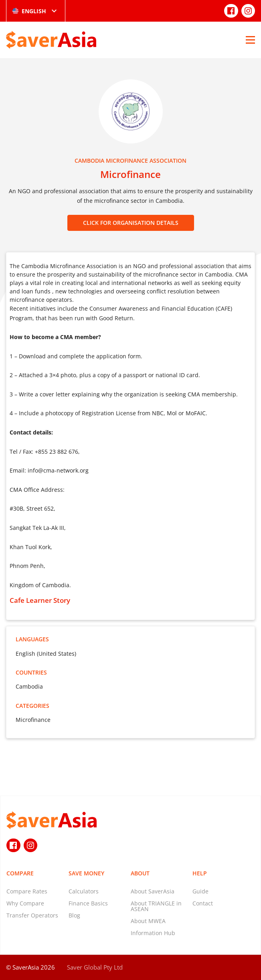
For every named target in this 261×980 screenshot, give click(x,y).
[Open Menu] (250, 40)
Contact (203, 903)
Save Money (86, 873)
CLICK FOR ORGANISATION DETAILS (131, 223)
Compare (20, 873)
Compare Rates (27, 891)
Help (200, 873)
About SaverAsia (153, 891)
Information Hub (153, 933)
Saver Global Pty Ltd (95, 967)
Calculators (84, 891)
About (140, 873)
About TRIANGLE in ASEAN (156, 906)
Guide (200, 891)
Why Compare (25, 903)
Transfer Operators (32, 915)
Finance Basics (88, 903)
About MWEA (148, 921)
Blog (74, 915)
